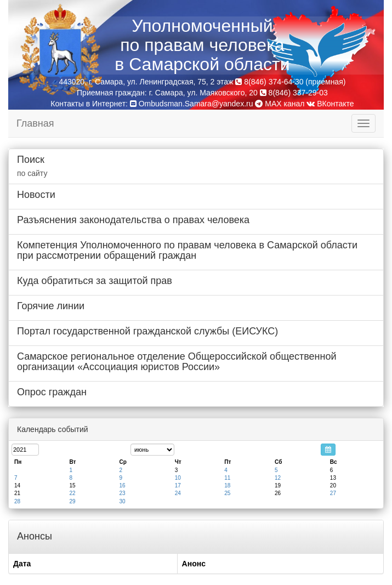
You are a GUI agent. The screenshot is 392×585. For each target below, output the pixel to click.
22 (72, 493)
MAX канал (280, 104)
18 (227, 485)
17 (178, 485)
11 (227, 478)
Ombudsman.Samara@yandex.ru (196, 104)
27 (333, 493)
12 (278, 478)
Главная (35, 123)
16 (122, 485)
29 (72, 501)
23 (122, 493)
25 (227, 493)
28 (17, 501)
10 (178, 478)
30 (122, 501)
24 (178, 493)
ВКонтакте (330, 104)
